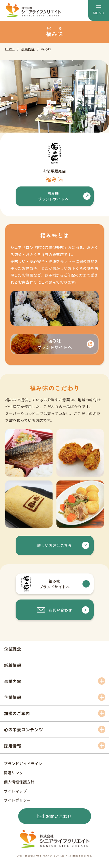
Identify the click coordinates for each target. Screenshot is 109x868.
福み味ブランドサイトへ (53, 196)
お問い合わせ (60, 610)
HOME (10, 49)
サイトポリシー (17, 800)
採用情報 (13, 746)
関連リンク (14, 773)
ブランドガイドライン (23, 764)
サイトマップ (15, 791)
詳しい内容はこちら (54, 545)
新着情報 (13, 665)
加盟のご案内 (17, 713)
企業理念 (13, 649)
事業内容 (28, 49)
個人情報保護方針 (19, 782)
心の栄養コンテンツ (23, 729)
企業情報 (13, 697)
